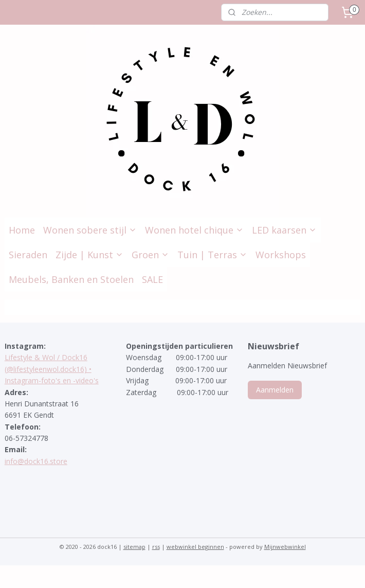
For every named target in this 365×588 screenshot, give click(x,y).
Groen (150, 255)
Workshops (281, 255)
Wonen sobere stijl (90, 230)
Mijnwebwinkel (285, 547)
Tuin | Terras (212, 255)
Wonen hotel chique (194, 230)
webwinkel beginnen (195, 547)
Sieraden (28, 255)
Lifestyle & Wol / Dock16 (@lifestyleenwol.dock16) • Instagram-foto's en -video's (52, 369)
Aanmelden (275, 390)
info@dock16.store (36, 461)
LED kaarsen (284, 230)
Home (22, 230)
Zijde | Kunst (89, 255)
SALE (152, 279)
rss (156, 547)
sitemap (134, 547)
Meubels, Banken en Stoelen (71, 279)
